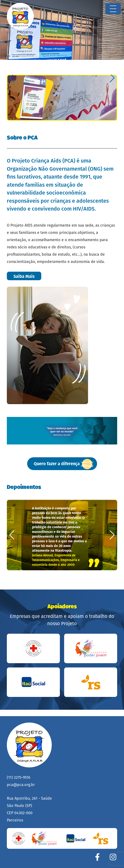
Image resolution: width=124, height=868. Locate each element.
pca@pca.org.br (21, 785)
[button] (12, 78)
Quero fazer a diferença (64, 464)
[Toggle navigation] (113, 9)
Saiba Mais (24, 276)
